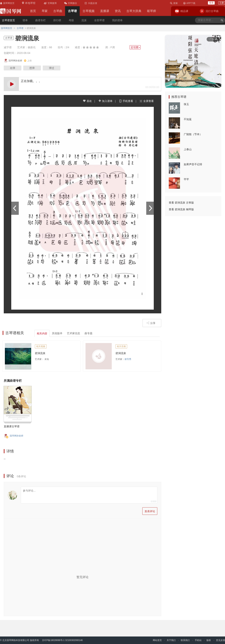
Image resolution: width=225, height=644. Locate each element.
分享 (151, 323)
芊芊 (186, 179)
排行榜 (57, 20)
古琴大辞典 (134, 11)
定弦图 (136, 47)
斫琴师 (151, 11)
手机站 (198, 640)
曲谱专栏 (40, 20)
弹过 (52, 68)
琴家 (45, 11)
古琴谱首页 (8, 20)
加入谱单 (105, 101)
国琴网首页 (7, 28)
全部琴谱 (99, 20)
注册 (222, 3)
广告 (213, 39)
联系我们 (185, 640)
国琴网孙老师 (16, 436)
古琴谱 (72, 11)
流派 (84, 20)
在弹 (13, 68)
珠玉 (186, 104)
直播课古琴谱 (12, 426)
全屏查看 (147, 101)
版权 (209, 640)
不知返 (188, 119)
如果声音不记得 (193, 164)
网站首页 (157, 640)
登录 (211, 3)
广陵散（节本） (193, 134)
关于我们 (171, 640)
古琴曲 (58, 11)
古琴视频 (88, 11)
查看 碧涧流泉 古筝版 (181, 203)
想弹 (32, 68)
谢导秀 (128, 359)
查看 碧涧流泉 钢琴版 (181, 209)
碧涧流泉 (40, 353)
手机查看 (126, 101)
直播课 (105, 11)
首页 (33, 11)
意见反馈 (220, 640)
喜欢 (87, 101)
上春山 (188, 149)
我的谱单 (117, 20)
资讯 (118, 11)
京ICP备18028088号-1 (53, 640)
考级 (71, 20)
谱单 (25, 20)
